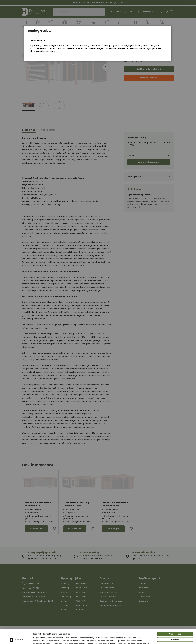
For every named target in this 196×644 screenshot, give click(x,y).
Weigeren (175, 625)
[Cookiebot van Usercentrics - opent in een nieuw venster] (16, 639)
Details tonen (39, 639)
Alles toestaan (175, 619)
